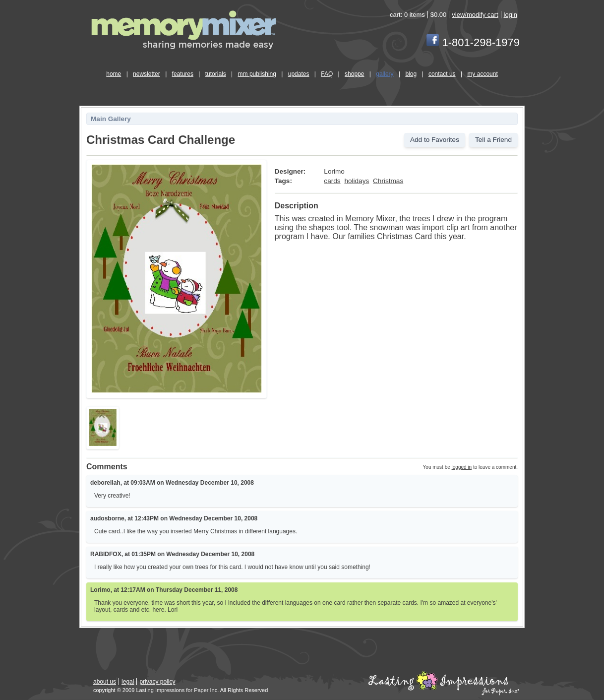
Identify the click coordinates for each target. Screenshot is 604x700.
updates (299, 74)
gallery (385, 74)
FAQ (327, 74)
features (183, 74)
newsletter (147, 74)
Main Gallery (111, 119)
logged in (462, 467)
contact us (442, 74)
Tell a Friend (493, 140)
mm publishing (257, 74)
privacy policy (157, 682)
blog (411, 74)
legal (128, 682)
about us (105, 682)
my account (482, 74)
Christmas (388, 181)
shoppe (354, 74)
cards (332, 181)
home (114, 74)
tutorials (216, 74)
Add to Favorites (435, 140)
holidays (357, 181)
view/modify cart (475, 15)
